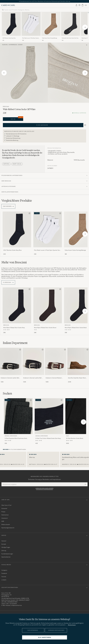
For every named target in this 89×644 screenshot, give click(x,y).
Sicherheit (4, 508)
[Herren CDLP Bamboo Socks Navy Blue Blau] (11, 24)
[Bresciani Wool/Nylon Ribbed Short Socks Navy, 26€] (17, 310)
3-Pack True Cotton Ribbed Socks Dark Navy (48, 438)
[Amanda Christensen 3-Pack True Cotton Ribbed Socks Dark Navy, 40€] (49, 421)
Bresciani (6, 107)
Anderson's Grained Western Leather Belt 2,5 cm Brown (54, 378)
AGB (3, 521)
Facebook (4, 573)
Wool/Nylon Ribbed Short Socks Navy (14, 328)
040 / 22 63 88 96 (11, 604)
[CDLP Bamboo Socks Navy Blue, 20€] (11, 27)
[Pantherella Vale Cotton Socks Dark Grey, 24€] (71, 27)
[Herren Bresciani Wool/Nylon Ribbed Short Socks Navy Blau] (17, 305)
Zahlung (4, 551)
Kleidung (5, 45)
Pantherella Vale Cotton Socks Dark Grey (70, 38)
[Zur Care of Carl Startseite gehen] (8, 5)
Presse (3, 512)
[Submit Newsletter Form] (85, 484)
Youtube (4, 577)
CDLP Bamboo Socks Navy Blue (9, 38)
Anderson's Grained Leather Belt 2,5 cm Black (10, 378)
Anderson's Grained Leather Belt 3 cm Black (33, 378)
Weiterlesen (72, 625)
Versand (4, 541)
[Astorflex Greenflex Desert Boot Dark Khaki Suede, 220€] (78, 365)
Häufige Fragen (6, 547)
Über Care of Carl (6, 505)
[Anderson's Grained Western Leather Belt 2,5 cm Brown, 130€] (56, 365)
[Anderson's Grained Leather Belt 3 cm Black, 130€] (33, 365)
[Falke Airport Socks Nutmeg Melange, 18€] (51, 27)
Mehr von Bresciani (14, 262)
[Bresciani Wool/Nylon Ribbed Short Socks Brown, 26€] (48, 310)
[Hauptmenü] (86, 5)
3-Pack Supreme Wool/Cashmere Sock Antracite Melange (16, 438)
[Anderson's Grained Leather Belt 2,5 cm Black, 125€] (11, 365)
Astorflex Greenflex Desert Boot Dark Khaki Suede (77, 378)
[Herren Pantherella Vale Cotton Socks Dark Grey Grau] (71, 24)
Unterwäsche (13, 45)
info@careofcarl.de (16, 605)
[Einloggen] (76, 5)
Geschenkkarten (6, 557)
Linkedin (4, 580)
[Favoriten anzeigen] (79, 5)
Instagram (4, 570)
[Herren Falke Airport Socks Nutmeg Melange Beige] (51, 24)
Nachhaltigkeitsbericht (8, 528)
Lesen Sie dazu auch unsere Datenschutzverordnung (44, 489)
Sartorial (6, 164)
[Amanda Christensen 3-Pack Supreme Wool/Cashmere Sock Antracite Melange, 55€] (18, 421)
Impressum (5, 518)
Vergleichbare (17, 201)
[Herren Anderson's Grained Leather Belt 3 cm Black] (33, 361)
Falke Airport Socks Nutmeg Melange (50, 38)
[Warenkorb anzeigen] (83, 5)
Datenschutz (5, 515)
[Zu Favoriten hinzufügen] (29, 214)
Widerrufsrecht (6, 525)
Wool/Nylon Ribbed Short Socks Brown (45, 328)
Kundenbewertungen (7, 554)
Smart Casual (17, 164)
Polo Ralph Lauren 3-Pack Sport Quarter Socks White (31, 38)
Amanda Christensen (11, 436)
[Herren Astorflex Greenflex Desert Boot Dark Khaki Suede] (78, 361)
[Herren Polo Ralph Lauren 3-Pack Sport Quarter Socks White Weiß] (31, 24)
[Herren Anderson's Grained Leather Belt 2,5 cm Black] (11, 361)
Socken (20, 45)
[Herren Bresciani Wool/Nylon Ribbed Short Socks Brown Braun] (48, 305)
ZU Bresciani (8, 282)
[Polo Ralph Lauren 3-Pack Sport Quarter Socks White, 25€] (31, 27)
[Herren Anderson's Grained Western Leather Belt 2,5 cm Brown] (56, 361)
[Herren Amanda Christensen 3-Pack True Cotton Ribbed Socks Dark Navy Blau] (49, 416)
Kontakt (4, 544)
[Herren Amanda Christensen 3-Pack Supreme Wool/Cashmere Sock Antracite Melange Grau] (18, 416)
